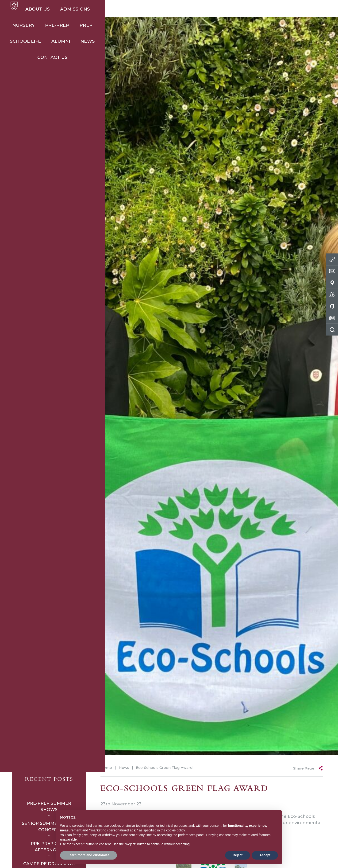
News (272, 9)
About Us (41, 9)
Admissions (79, 9)
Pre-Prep (148, 9)
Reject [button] (238, 855)
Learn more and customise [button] (88, 855)
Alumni (245, 9)
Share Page (304, 768)
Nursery (115, 9)
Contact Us (305, 9)
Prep (177, 9)
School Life (210, 9)
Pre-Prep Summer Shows (49, 806)
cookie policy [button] (175, 830)
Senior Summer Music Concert (49, 827)
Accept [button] (265, 855)
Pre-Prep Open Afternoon (49, 847)
